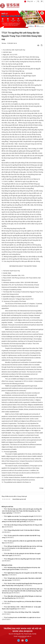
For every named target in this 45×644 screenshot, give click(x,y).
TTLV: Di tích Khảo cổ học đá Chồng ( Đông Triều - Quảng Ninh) (22, 612)
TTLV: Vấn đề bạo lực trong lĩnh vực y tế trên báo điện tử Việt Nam (22, 601)
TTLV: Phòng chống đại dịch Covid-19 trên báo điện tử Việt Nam (22, 530)
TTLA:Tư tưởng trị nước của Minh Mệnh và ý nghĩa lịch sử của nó (22, 617)
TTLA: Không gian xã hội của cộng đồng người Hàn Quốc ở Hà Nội (22, 559)
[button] (29, 1)
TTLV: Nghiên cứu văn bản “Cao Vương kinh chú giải (18, 516)
